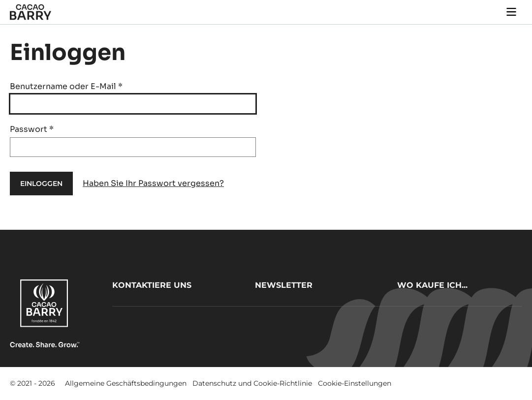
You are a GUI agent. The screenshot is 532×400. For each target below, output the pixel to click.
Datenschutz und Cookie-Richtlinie (252, 383)
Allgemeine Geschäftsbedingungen (126, 383)
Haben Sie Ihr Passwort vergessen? (153, 183)
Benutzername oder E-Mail (66, 86)
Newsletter (284, 285)
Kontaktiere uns (152, 285)
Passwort (32, 129)
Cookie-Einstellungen (355, 383)
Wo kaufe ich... (432, 285)
